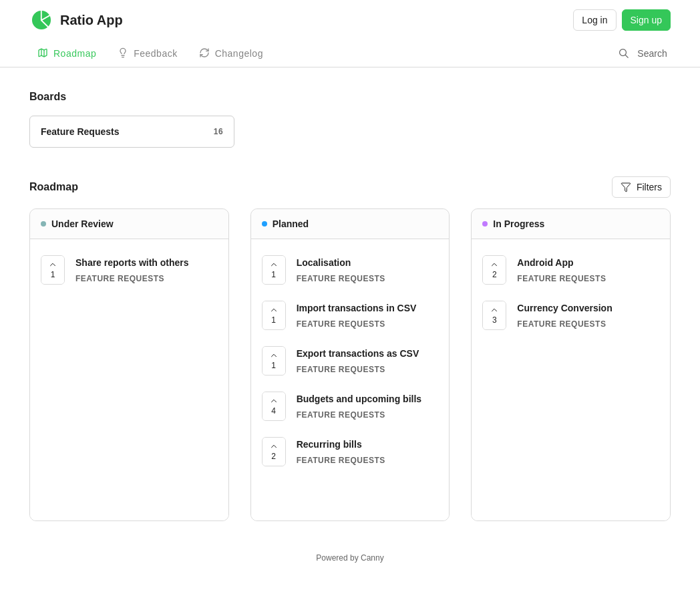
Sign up (646, 20)
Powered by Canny (350, 558)
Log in (594, 20)
